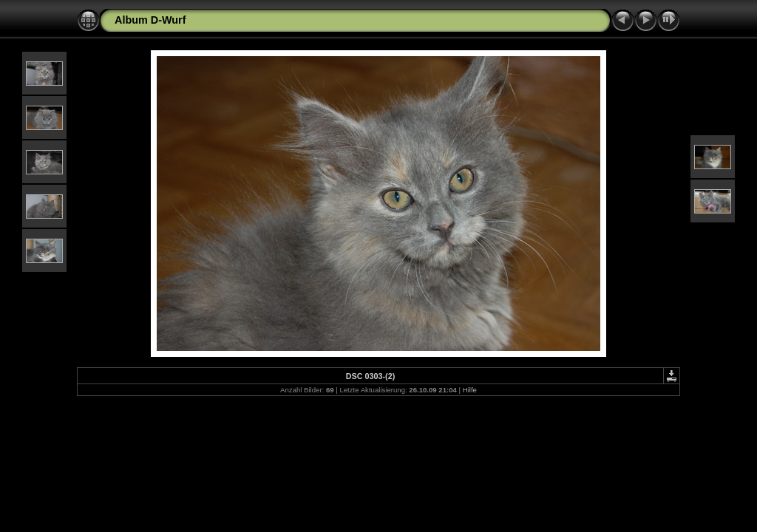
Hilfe (470, 390)
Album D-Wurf (150, 20)
